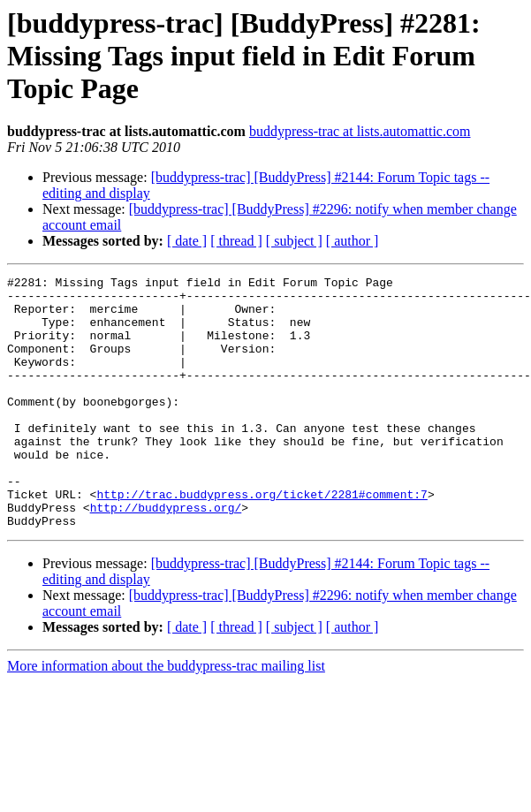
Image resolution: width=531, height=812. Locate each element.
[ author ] (353, 241)
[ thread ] (236, 241)
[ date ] (187, 241)
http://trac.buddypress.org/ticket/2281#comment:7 (262, 539)
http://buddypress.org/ (166, 555)
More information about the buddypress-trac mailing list (166, 716)
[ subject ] (294, 241)
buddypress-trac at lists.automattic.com (360, 131)
